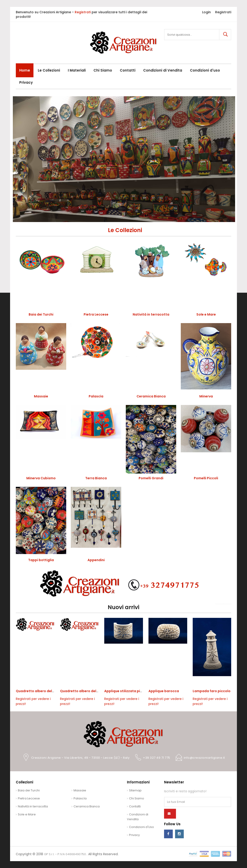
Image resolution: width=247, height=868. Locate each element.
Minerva (206, 396)
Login (206, 12)
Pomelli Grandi (151, 478)
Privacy (134, 835)
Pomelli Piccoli (206, 478)
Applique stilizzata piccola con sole (134, 691)
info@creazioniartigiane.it (204, 758)
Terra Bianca (96, 478)
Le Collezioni (125, 230)
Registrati (83, 12)
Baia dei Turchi (41, 314)
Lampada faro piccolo (212, 691)
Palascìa (96, 396)
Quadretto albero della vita (83, 691)
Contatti (135, 806)
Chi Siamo (137, 798)
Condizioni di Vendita (138, 817)
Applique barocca (164, 691)
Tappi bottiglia (41, 560)
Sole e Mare (206, 314)
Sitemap (135, 790)
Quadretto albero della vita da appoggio (51, 691)
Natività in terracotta (151, 314)
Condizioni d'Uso (141, 827)
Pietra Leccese (96, 314)
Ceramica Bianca (151, 396)
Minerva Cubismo (41, 478)
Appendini (96, 560)
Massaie (41, 396)
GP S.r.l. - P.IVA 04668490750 (65, 854)
